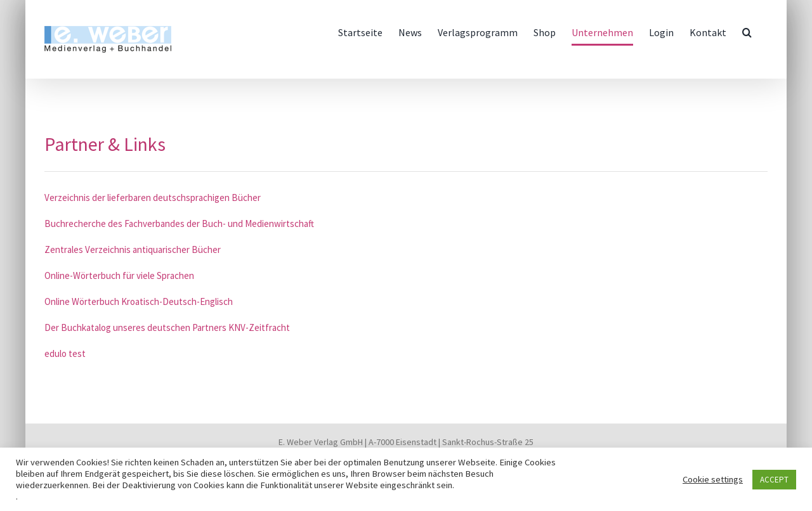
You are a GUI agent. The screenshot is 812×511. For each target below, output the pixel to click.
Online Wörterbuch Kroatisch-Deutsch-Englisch (139, 301)
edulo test (65, 353)
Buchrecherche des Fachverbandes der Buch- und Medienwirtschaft (179, 223)
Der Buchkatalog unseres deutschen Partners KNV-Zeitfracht (167, 327)
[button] (747, 32)
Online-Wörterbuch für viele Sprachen (119, 275)
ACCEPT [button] (774, 480)
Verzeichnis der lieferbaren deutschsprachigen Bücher (153, 197)
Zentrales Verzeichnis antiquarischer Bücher (133, 249)
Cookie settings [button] (713, 479)
